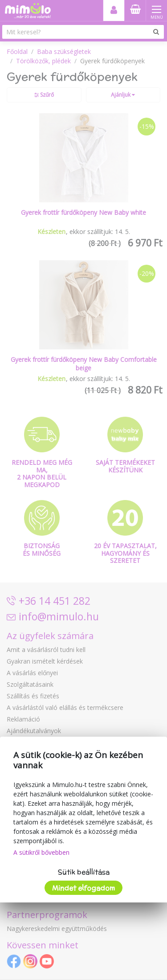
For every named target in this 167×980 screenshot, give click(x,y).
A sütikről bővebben (41, 852)
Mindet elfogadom (83, 888)
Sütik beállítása (84, 872)
